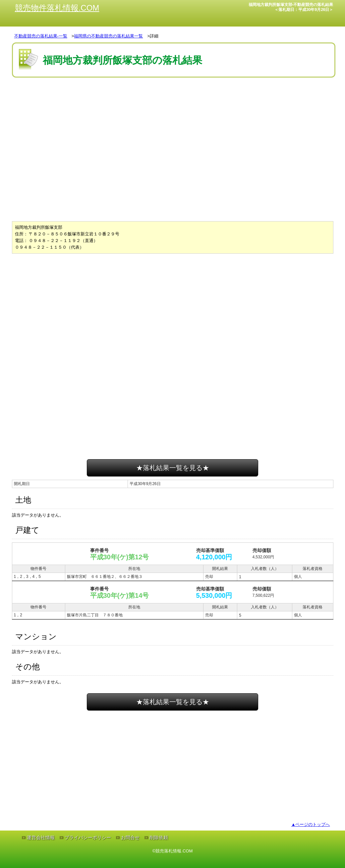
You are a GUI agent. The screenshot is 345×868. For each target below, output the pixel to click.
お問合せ (130, 837)
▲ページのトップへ (311, 824)
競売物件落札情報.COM (57, 8)
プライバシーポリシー (88, 837)
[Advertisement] (173, 99)
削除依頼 (159, 837)
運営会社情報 (41, 837)
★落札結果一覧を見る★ (173, 468)
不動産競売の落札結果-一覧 (41, 36)
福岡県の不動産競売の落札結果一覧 (108, 36)
